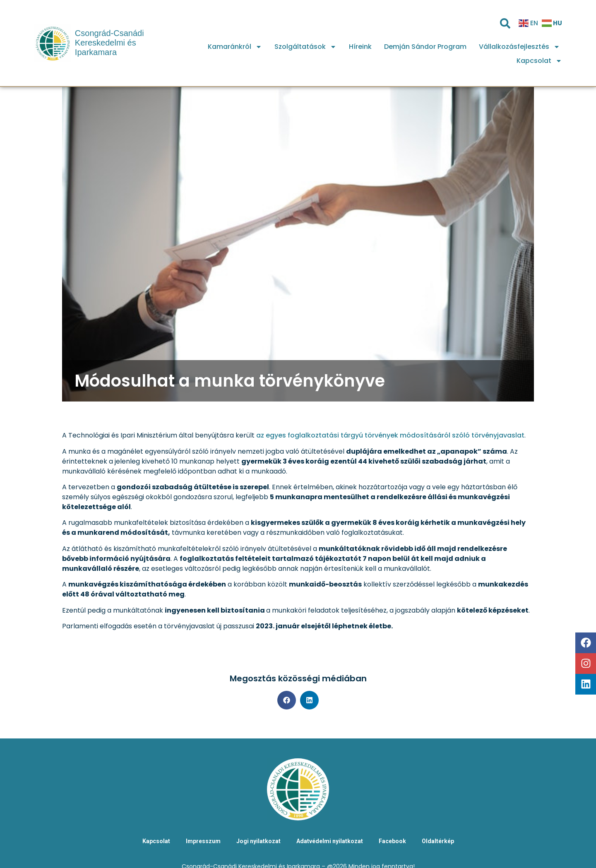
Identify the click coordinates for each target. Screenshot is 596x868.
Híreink (360, 47)
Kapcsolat (539, 61)
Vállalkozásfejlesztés (519, 47)
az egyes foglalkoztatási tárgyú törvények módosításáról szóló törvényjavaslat (390, 435)
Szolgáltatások (305, 47)
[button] (287, 700)
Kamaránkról (235, 47)
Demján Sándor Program (425, 47)
